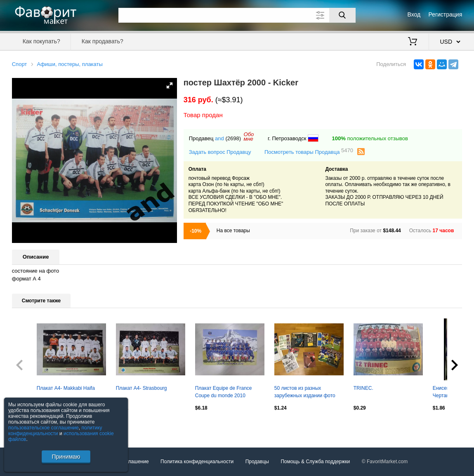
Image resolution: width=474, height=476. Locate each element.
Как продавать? (103, 41)
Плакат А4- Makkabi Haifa (66, 388)
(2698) (233, 138)
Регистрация (445, 14)
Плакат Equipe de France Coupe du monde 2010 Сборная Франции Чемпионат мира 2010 (229, 393)
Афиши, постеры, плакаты (70, 64)
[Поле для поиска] (237, 15)
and (219, 138)
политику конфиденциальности (55, 431)
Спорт (20, 64)
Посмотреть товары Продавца (309, 152)
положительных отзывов (370, 138)
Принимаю (66, 457)
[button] (170, 85)
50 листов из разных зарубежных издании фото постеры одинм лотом (305, 393)
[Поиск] (342, 15)
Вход (414, 14)
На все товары (233, 231)
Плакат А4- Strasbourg (141, 388)
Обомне (249, 137)
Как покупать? (41, 41)
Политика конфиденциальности (197, 462)
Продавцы (257, 462)
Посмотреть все (30, 426)
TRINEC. (363, 388)
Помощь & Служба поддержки (315, 462)
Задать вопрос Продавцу (220, 152)
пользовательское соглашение (44, 428)
